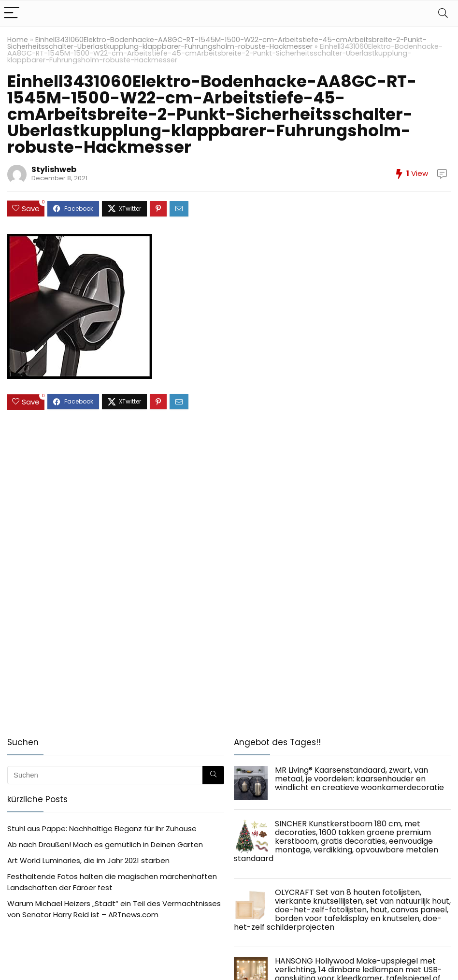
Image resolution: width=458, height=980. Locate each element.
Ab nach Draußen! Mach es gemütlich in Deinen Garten (105, 844)
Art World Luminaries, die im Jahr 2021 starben (88, 860)
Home (18, 40)
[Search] (443, 13)
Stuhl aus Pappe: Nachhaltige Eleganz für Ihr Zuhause (102, 829)
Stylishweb (54, 169)
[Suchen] (213, 775)
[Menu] (12, 13)
